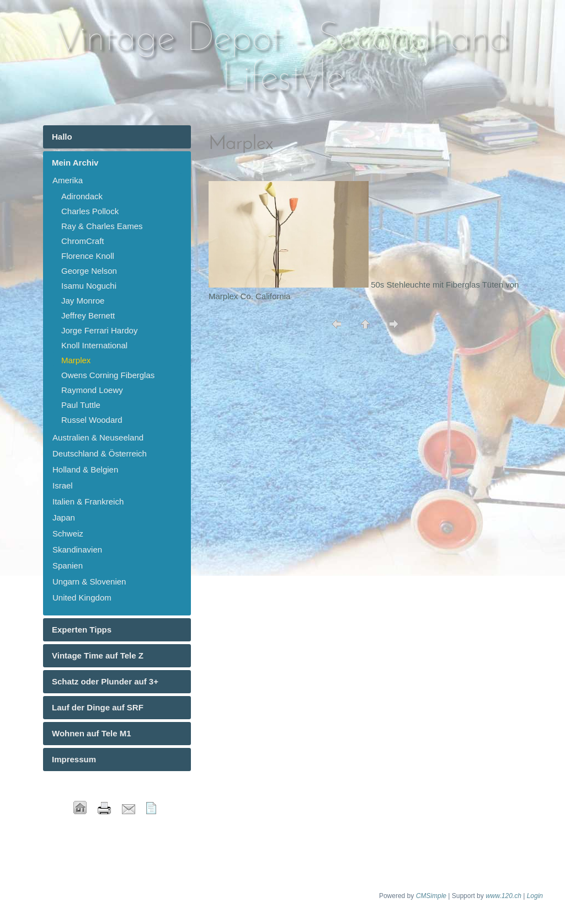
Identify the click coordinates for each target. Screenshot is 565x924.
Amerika (68, 180)
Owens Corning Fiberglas (108, 375)
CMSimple (431, 896)
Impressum (74, 759)
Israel (63, 485)
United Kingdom (82, 598)
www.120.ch (503, 896)
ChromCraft (83, 241)
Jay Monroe (83, 301)
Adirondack (82, 196)
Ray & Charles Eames (102, 226)
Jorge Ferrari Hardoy (99, 330)
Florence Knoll (88, 256)
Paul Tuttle (81, 405)
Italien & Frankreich (88, 501)
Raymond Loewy (92, 390)
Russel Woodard (92, 420)
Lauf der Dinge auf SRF (98, 707)
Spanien (68, 565)
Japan (64, 517)
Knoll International (94, 345)
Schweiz (68, 533)
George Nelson (89, 271)
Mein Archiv (75, 163)
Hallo (62, 137)
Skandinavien (77, 549)
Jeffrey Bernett (88, 315)
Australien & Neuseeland (98, 437)
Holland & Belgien (85, 469)
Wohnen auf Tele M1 (92, 733)
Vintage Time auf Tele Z (98, 655)
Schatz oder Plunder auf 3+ (105, 681)
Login (535, 896)
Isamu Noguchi (89, 286)
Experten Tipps (82, 630)
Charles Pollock (90, 211)
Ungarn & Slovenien (89, 582)
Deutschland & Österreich (100, 453)
